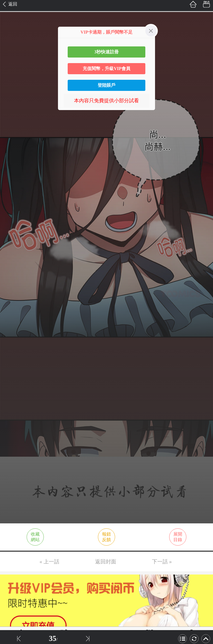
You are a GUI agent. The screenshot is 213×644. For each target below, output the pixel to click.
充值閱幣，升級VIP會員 (106, 69)
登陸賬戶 (106, 85)
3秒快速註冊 (106, 52)
